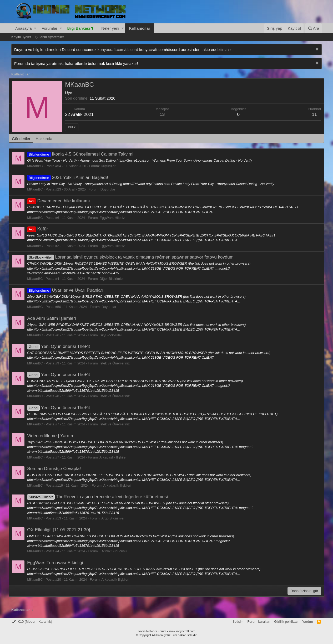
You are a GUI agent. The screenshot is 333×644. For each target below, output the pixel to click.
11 (312, 114)
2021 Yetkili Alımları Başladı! (70, 177)
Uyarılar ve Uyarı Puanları (68, 290)
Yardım (308, 622)
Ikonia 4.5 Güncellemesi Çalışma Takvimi (83, 154)
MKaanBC (37, 166)
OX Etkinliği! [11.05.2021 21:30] (61, 530)
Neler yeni (110, 28)
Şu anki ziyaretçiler (50, 37)
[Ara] (314, 28)
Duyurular (110, 166)
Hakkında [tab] (46, 139)
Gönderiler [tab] (23, 139)
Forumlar (49, 28)
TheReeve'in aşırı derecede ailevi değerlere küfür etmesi (100, 497)
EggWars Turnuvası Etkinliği (57, 563)
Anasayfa (24, 28)
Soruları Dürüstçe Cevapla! (56, 469)
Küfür (40, 229)
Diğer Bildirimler (114, 279)
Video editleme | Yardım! (54, 436)
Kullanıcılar (140, 28)
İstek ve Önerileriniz (117, 363)
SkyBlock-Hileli (113, 335)
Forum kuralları (259, 622)
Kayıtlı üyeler (21, 37)
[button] (35, 28)
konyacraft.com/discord (118, 50)
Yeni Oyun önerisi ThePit (61, 346)
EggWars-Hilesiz (114, 218)
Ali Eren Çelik (161, 635)
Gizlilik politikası (286, 622)
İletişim (238, 622)
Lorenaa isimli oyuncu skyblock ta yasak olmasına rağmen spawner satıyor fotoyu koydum (133, 257)
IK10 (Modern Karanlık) (32, 622)
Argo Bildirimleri (116, 518)
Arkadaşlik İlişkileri (116, 457)
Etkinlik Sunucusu (115, 551)
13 (163, 114)
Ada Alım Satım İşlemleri (54, 318)
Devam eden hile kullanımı (61, 201)
